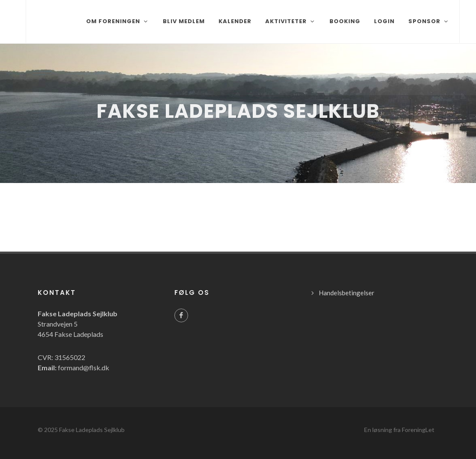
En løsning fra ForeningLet (399, 430)
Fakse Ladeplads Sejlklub (92, 430)
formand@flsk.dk (84, 367)
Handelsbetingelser (347, 293)
